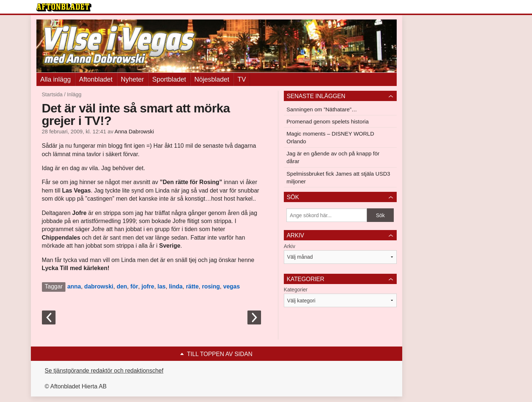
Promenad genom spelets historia (327, 121)
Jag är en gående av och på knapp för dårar (333, 157)
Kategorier (296, 290)
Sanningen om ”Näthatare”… (322, 109)
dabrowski (99, 286)
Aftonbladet (96, 79)
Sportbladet (169, 79)
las (161, 286)
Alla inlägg (56, 79)
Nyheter (133, 79)
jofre (148, 286)
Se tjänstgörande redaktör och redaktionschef (104, 371)
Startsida (52, 94)
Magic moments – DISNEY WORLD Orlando (330, 137)
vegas (231, 286)
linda (176, 286)
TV (242, 79)
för (134, 286)
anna (74, 286)
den (122, 286)
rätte (192, 286)
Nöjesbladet (212, 79)
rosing (211, 286)
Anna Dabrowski (134, 132)
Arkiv (290, 246)
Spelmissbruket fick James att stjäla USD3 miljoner (338, 177)
